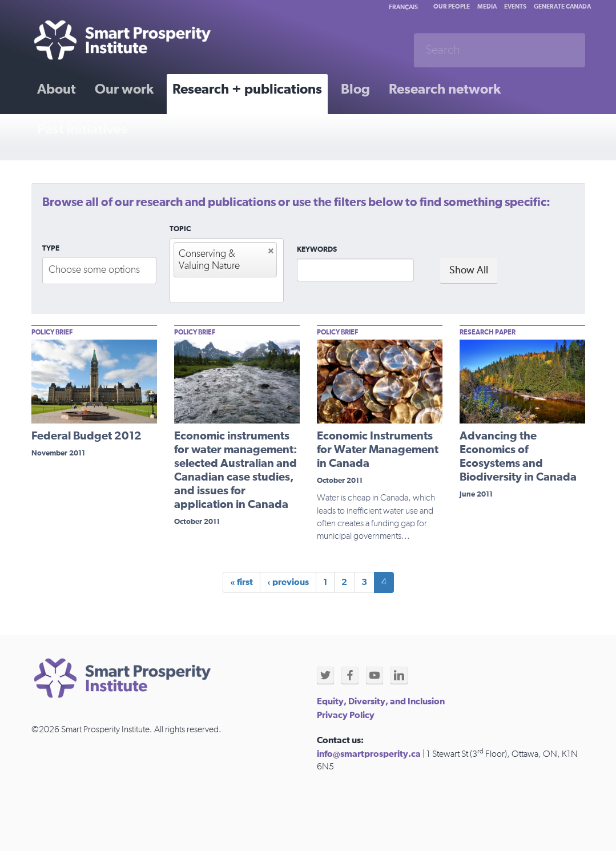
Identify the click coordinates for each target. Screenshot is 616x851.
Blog (355, 90)
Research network (445, 90)
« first (241, 582)
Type (51, 249)
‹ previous (288, 582)
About (57, 90)
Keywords (317, 250)
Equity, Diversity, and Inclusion (381, 701)
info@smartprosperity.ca (369, 754)
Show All (469, 271)
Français (403, 7)
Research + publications (247, 90)
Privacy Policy (346, 715)
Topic (180, 229)
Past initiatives (82, 130)
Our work (124, 90)
